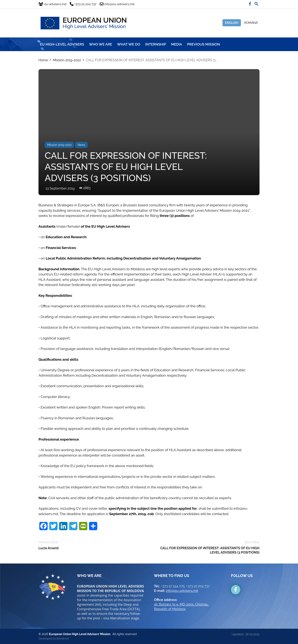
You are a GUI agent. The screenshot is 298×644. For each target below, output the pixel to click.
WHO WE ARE (101, 44)
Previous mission (204, 44)
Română (251, 23)
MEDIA (176, 44)
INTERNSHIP (156, 44)
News (81, 145)
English (232, 23)
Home (43, 60)
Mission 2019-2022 (67, 60)
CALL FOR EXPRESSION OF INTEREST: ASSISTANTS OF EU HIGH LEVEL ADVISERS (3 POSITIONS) (210, 550)
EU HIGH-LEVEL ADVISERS (62, 44)
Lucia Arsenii (49, 548)
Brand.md (62, 639)
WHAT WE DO (129, 44)
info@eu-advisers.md (182, 591)
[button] (256, 3)
